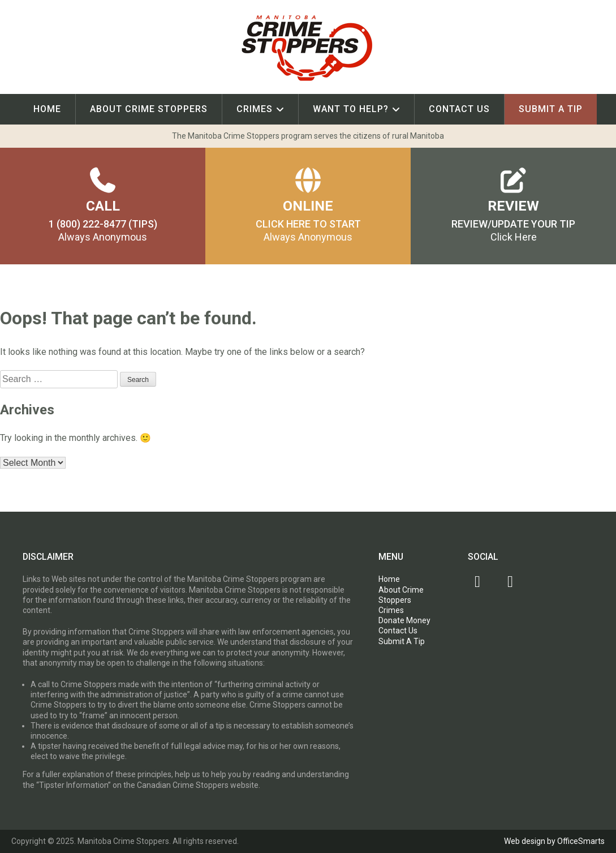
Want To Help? (351, 109)
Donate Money (404, 620)
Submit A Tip (551, 109)
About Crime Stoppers (149, 109)
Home (47, 109)
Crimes (255, 109)
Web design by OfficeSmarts (554, 841)
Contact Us (459, 109)
